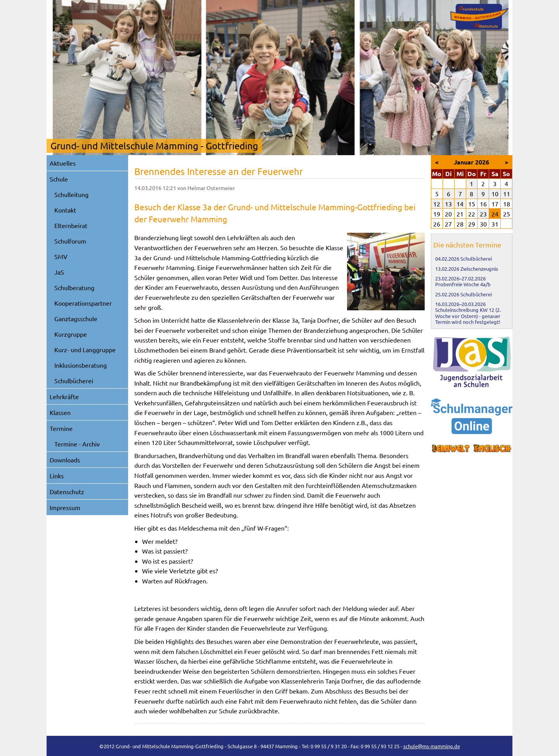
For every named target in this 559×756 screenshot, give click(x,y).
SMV (61, 256)
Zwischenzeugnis (479, 269)
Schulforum (70, 241)
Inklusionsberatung (81, 365)
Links (57, 476)
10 (495, 194)
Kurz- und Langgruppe (85, 349)
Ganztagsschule (76, 318)
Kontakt (65, 210)
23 (483, 214)
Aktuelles (63, 163)
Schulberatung (74, 287)
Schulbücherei (74, 381)
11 (507, 194)
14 (460, 204)
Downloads (65, 460)
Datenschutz (67, 491)
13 (448, 204)
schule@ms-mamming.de (432, 746)
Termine (61, 428)
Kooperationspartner (83, 303)
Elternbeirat (71, 225)
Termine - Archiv (77, 444)
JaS (59, 272)
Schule (59, 179)
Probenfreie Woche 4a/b (463, 284)
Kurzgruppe (71, 334)
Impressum (65, 507)
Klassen (60, 412)
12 (437, 204)
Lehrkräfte (64, 396)
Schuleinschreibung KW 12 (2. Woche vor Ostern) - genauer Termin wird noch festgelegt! (468, 316)
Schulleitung (71, 194)
